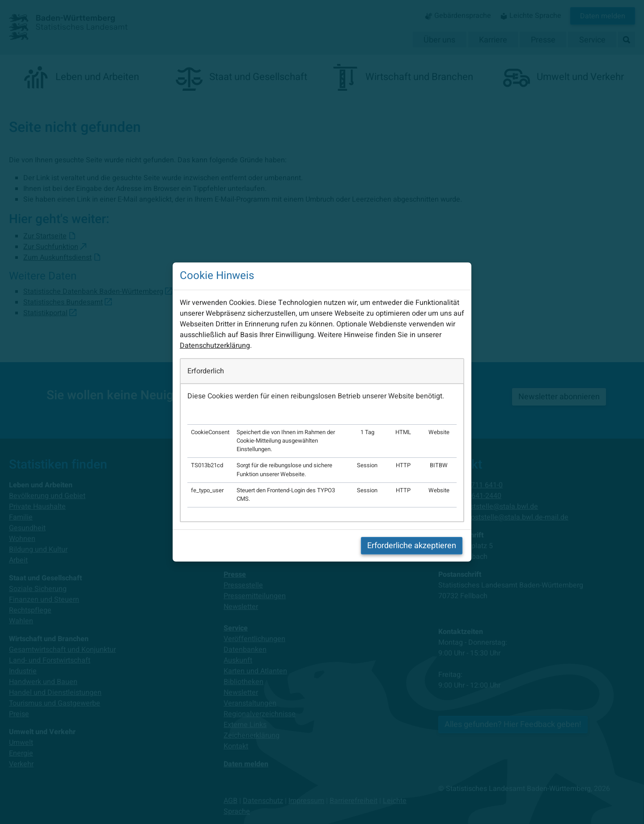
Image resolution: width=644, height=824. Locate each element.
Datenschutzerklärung (215, 346)
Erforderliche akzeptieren (412, 546)
